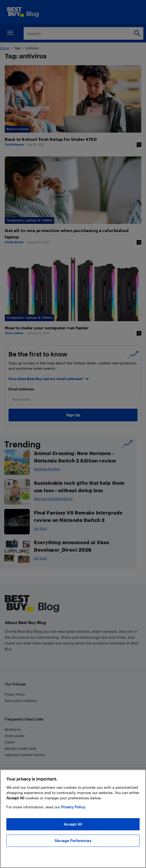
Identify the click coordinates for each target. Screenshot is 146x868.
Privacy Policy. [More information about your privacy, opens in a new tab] (73, 807)
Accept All (73, 824)
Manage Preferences (73, 841)
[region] (73, 819)
